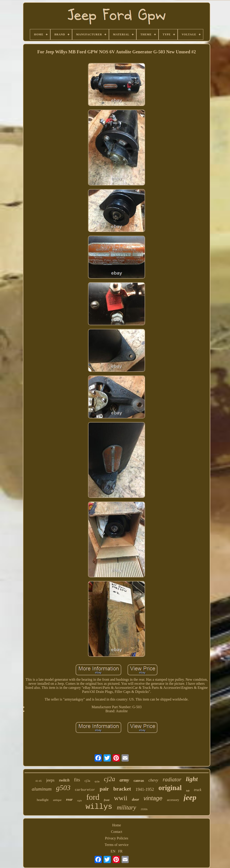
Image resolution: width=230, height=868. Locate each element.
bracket (122, 789)
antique (57, 800)
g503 (63, 788)
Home (116, 825)
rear (69, 799)
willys (99, 807)
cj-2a (97, 781)
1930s (144, 809)
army (124, 780)
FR (120, 851)
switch (64, 780)
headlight (43, 800)
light (192, 779)
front (107, 800)
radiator (172, 779)
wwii (121, 798)
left (188, 791)
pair (104, 789)
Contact (117, 832)
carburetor (85, 790)
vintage (153, 798)
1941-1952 (145, 789)
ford (93, 797)
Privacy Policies (117, 838)
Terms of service (117, 845)
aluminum (42, 789)
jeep (190, 797)
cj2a (110, 779)
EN (113, 851)
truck (198, 790)
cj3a (87, 781)
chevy (153, 780)
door (135, 799)
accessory (173, 800)
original (170, 788)
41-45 (39, 781)
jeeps (50, 780)
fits (77, 780)
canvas (139, 781)
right (79, 800)
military (126, 807)
